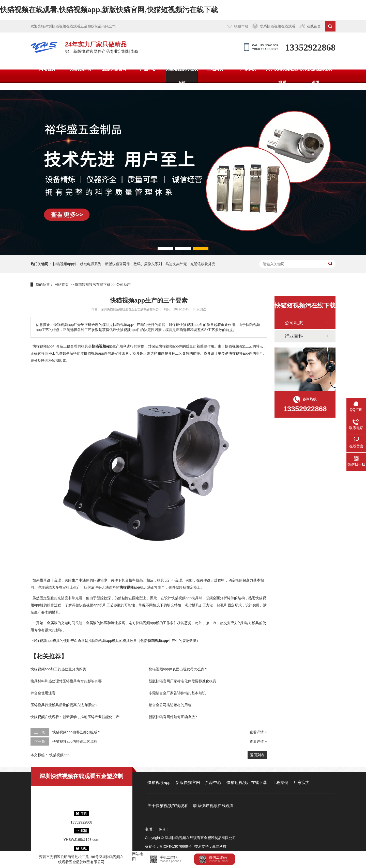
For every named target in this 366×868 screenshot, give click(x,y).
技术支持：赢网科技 (210, 846)
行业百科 (294, 336)
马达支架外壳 (176, 264)
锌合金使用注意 (43, 693)
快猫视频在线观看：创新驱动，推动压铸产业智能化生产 (75, 717)
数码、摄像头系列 (148, 264)
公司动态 (124, 285)
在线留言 (314, 26)
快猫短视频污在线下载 (181, 76)
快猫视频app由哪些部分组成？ (77, 732)
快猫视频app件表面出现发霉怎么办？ (178, 669)
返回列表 (257, 755)
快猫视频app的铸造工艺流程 (75, 741)
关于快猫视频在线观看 (282, 76)
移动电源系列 (91, 264)
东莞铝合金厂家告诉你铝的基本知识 (177, 693)
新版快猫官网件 (117, 264)
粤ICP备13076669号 (175, 846)
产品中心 (148, 69)
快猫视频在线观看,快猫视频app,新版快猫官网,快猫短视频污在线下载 (109, 10)
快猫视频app (81, 69)
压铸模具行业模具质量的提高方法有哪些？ (64, 705)
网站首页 (47, 69)
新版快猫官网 (114, 69)
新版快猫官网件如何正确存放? (173, 717)
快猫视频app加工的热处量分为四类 (58, 669)
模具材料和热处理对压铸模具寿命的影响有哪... (68, 681)
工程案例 (215, 69)
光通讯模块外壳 (203, 264)
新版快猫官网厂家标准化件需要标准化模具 (182, 681)
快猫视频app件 (65, 264)
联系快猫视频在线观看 (278, 26)
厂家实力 (249, 69)
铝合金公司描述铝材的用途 (170, 705)
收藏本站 (241, 26)
